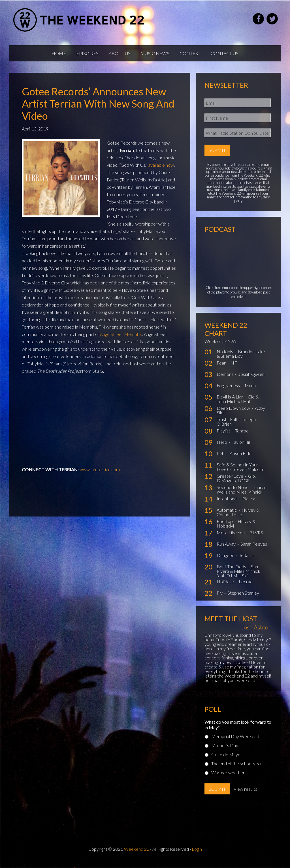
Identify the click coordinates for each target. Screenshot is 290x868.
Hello (222, 447)
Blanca (249, 504)
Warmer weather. (228, 778)
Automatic (227, 515)
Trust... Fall (227, 425)
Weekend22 (79, 20)
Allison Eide (241, 459)
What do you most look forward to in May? (238, 730)
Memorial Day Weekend (235, 742)
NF (234, 368)
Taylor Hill (241, 447)
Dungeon (226, 561)
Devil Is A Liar (230, 402)
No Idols (225, 357)
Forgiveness (229, 391)
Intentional (227, 504)
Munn (250, 391)
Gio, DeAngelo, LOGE (236, 484)
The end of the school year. (237, 769)
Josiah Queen (251, 379)
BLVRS (256, 538)
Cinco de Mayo (226, 760)
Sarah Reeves (254, 549)
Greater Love (230, 481)
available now (161, 170)
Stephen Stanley (243, 598)
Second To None (233, 493)
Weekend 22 (137, 854)
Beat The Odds (232, 572)
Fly (220, 598)
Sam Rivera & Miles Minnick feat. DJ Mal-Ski (238, 576)
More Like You (231, 538)
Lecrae (246, 587)
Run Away (227, 549)
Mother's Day (225, 751)
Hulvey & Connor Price (238, 517)
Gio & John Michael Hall (238, 404)
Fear (222, 368)
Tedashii (247, 561)
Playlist (224, 436)
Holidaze (226, 587)
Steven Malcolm (249, 474)
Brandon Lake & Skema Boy (241, 359)
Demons (225, 379)
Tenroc (242, 436)
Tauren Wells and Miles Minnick (242, 495)
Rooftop (225, 527)
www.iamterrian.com (100, 475)
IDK (221, 459)
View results (245, 794)
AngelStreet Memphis (121, 339)
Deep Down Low (234, 413)
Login (197, 854)
